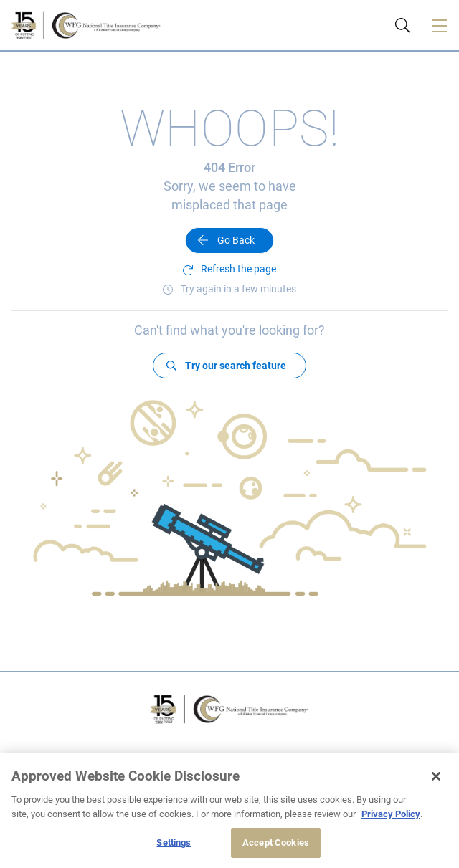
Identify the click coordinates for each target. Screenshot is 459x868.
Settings (174, 843)
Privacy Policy (391, 814)
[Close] (436, 776)
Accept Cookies (276, 843)
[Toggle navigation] (439, 25)
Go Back (236, 240)
